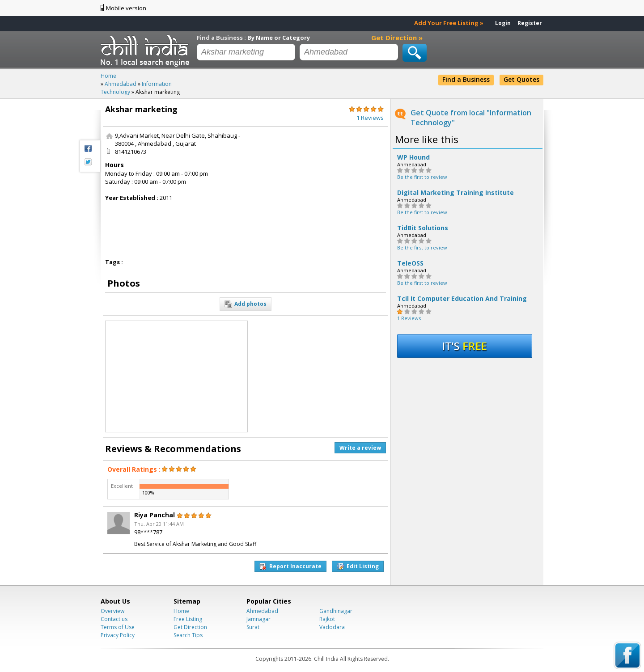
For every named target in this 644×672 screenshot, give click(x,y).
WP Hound (413, 157)
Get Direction (190, 627)
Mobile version (126, 8)
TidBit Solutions (423, 228)
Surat (253, 627)
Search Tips (188, 635)
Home (181, 611)
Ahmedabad (262, 611)
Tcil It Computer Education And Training (462, 299)
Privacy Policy (118, 635)
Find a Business (466, 79)
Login (503, 23)
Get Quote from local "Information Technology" (471, 118)
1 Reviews (409, 318)
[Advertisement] (319, 187)
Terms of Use (118, 627)
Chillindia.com (146, 51)
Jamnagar (258, 619)
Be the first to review (422, 177)
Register (530, 23)
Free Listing (188, 619)
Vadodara (332, 627)
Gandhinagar (336, 611)
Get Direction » (397, 38)
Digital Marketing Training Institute (455, 193)
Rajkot (327, 619)
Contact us (114, 619)
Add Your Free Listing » (449, 23)
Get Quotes (521, 79)
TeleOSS (410, 263)
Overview (112, 611)
